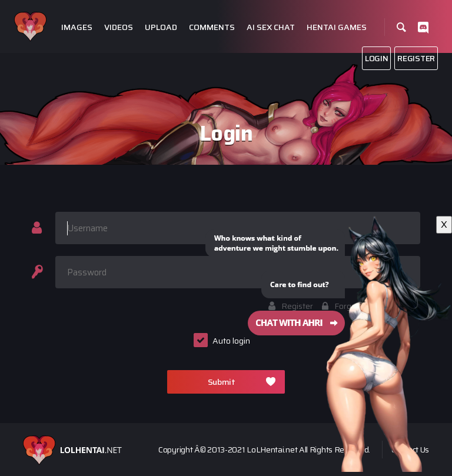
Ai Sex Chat (271, 27)
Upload (161, 27)
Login (377, 58)
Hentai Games (337, 27)
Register (416, 58)
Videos (119, 27)
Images (77, 27)
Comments (212, 27)
